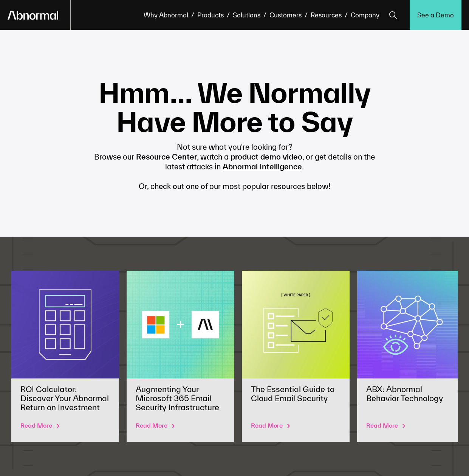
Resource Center (166, 157)
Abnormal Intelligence (262, 167)
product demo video (266, 157)
